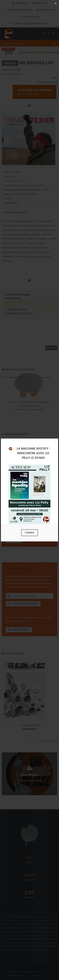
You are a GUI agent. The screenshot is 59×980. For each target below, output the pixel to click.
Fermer (30, 533)
